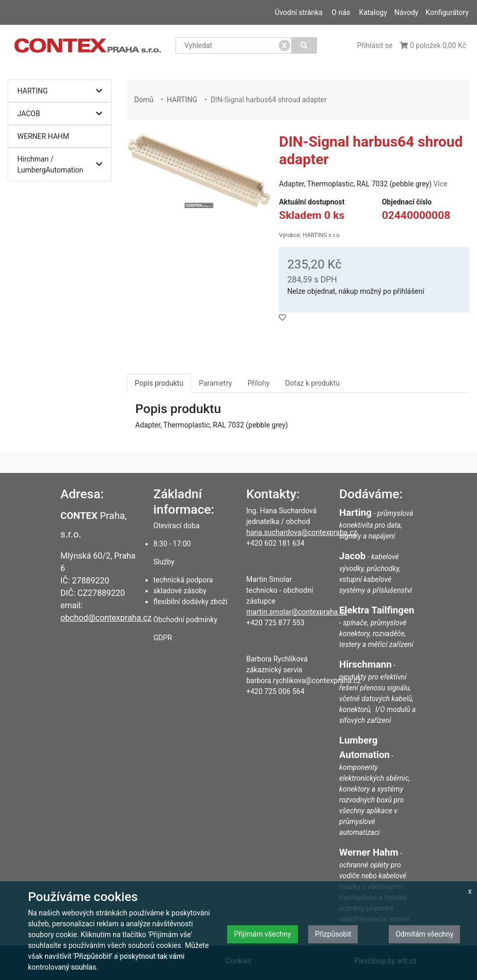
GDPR (163, 638)
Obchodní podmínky (185, 620)
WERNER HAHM (44, 136)
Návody (407, 12)
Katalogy (373, 12)
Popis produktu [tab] (159, 383)
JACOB (62, 114)
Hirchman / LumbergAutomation (62, 164)
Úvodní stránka (299, 12)
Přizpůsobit (333, 934)
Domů (144, 100)
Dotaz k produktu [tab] (312, 383)
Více (441, 184)
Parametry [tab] (215, 383)
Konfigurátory (447, 12)
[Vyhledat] (304, 45)
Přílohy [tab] (258, 383)
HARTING (62, 91)
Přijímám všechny (262, 934)
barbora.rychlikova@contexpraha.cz (304, 681)
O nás (341, 12)
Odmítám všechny (424, 934)
